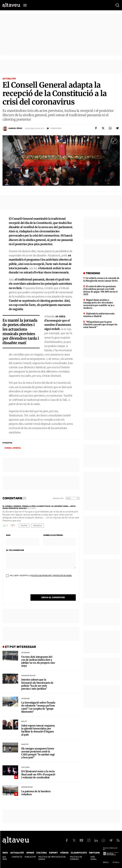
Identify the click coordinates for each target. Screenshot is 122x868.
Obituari (94, 853)
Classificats (79, 853)
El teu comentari (15, 550)
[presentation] (30, 588)
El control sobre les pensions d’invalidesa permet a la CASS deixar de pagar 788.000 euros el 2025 (100, 290)
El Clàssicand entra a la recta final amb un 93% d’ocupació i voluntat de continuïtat (38, 774)
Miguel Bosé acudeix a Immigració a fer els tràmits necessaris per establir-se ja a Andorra (99, 304)
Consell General (13, 448)
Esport (53, 853)
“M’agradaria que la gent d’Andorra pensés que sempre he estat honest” (100, 324)
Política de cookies (76, 858)
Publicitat (30, 857)
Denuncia (37, 526)
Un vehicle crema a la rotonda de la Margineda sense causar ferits (101, 279)
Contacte (17, 857)
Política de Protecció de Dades (52, 858)
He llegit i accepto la (39, 576)
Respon (24, 526)
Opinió (30, 853)
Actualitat (9, 79)
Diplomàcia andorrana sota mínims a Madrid (99, 315)
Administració (28, 676)
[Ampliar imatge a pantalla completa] (114, 141)
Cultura (25, 767)
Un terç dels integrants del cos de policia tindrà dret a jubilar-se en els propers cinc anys (38, 661)
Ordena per (58, 498)
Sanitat (25, 744)
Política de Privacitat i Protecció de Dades (51, 576)
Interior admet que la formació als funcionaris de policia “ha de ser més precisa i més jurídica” (37, 684)
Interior (25, 653)
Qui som (5, 858)
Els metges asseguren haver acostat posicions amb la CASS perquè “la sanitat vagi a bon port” (38, 753)
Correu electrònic (53, 535)
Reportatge (27, 787)
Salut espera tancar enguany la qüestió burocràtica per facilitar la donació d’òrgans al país (38, 730)
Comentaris (56, 128)
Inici (5, 853)
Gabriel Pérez (15, 128)
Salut (24, 721)
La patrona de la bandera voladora (36, 793)
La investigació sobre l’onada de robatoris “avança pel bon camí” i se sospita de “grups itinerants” (38, 707)
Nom (8, 535)
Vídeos (64, 853)
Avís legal (94, 858)
